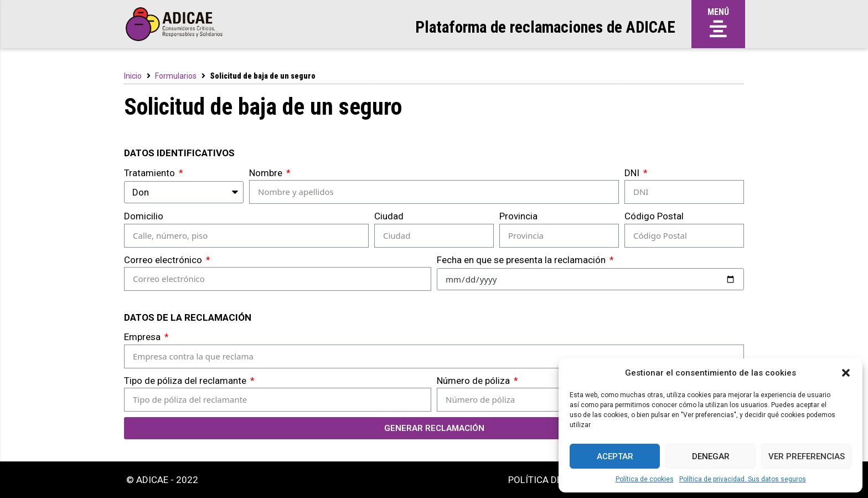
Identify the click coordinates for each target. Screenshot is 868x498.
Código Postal (654, 216)
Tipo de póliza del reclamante (186, 381)
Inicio (133, 76)
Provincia (518, 216)
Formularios (176, 76)
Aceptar (615, 456)
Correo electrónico (164, 260)
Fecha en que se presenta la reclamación (522, 260)
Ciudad (389, 216)
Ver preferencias (807, 456)
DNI (633, 173)
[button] (846, 373)
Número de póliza (474, 381)
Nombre (267, 173)
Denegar (711, 456)
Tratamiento (151, 173)
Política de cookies (645, 479)
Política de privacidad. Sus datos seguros (743, 479)
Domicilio (144, 216)
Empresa (143, 337)
